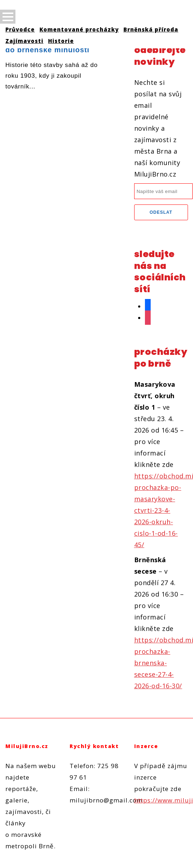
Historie (61, 41)
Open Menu (8, 17)
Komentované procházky (79, 29)
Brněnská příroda (151, 29)
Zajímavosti (24, 41)
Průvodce (20, 29)
